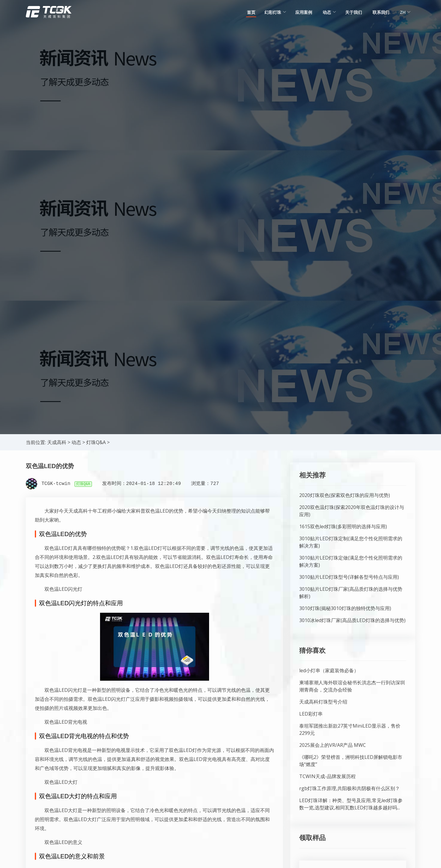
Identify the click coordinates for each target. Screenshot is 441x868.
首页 (251, 12)
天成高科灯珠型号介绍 (323, 702)
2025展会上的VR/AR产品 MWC (333, 745)
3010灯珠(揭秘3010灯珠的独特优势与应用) (345, 608)
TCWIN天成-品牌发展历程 (327, 776)
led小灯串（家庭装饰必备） (329, 670)
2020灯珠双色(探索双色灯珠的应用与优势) (345, 495)
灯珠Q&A (96, 442)
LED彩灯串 (311, 714)
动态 (76, 442)
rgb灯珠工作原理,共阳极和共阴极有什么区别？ (350, 788)
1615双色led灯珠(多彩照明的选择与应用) (343, 526)
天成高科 (57, 442)
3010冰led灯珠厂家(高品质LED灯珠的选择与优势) (352, 620)
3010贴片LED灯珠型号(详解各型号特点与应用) (349, 577)
